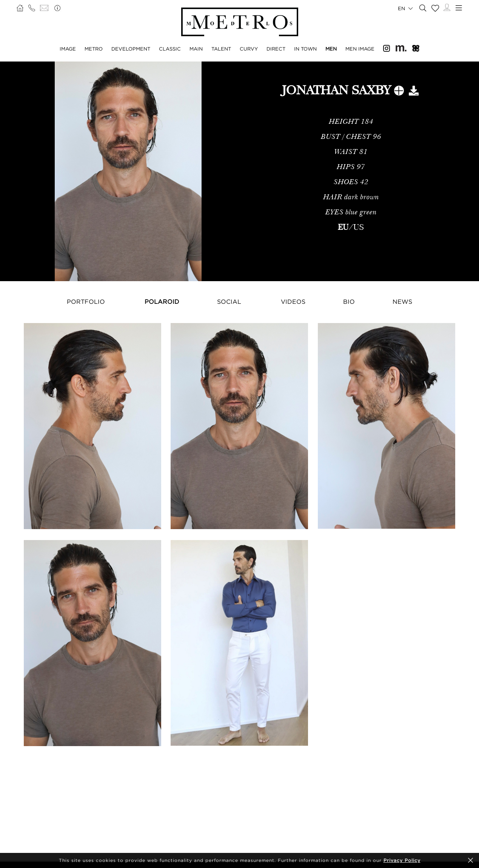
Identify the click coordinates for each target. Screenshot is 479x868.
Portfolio (86, 302)
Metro (94, 49)
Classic (170, 49)
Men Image (360, 49)
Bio (349, 302)
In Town (305, 49)
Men (331, 49)
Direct (276, 49)
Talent (221, 49)
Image (68, 49)
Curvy (249, 49)
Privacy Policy (402, 860)
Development (131, 49)
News (402, 302)
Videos (293, 302)
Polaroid (162, 302)
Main (196, 49)
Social (229, 302)
